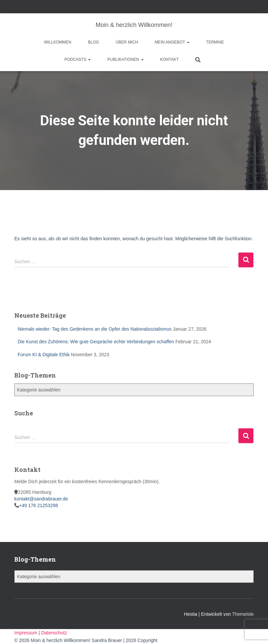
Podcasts (78, 59)
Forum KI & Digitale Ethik (44, 355)
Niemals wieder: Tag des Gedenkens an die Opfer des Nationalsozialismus (95, 329)
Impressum (26, 633)
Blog (93, 42)
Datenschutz (54, 633)
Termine (215, 42)
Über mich (127, 42)
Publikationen (125, 59)
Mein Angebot (172, 42)
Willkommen (58, 42)
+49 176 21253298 (38, 505)
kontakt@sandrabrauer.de (41, 499)
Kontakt (170, 59)
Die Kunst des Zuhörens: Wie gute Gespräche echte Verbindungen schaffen (96, 342)
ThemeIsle (243, 614)
